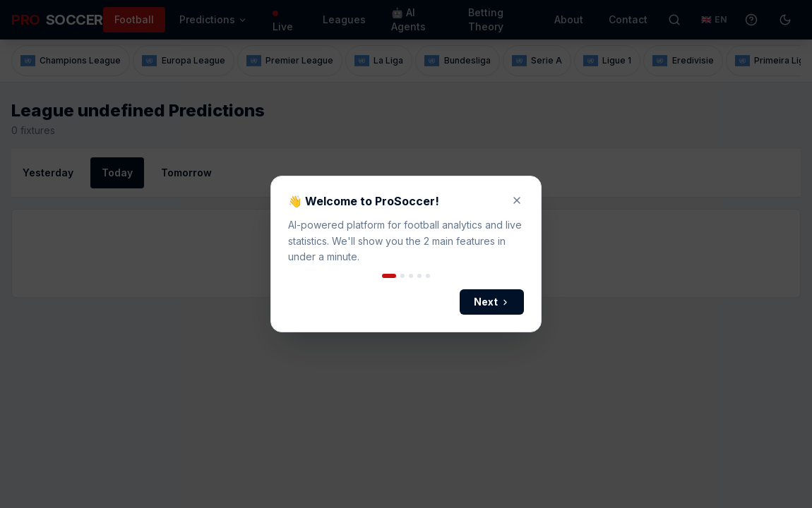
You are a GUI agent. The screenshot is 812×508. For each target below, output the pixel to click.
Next (492, 302)
